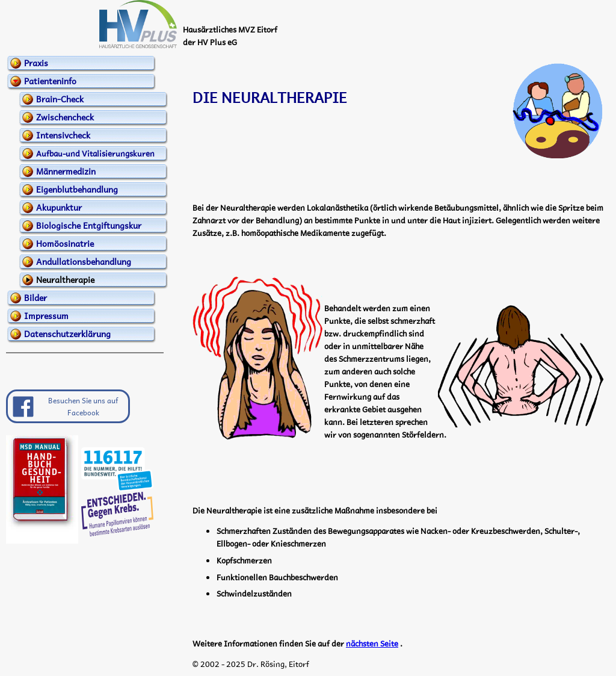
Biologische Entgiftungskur (89, 225)
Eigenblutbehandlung (77, 189)
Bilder (35, 297)
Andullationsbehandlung (84, 261)
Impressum (46, 315)
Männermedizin (66, 171)
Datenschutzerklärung (67, 333)
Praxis (36, 63)
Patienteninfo (50, 81)
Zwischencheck (65, 117)
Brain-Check (60, 99)
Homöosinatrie (65, 243)
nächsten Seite (372, 643)
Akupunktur (59, 207)
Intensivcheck (63, 135)
